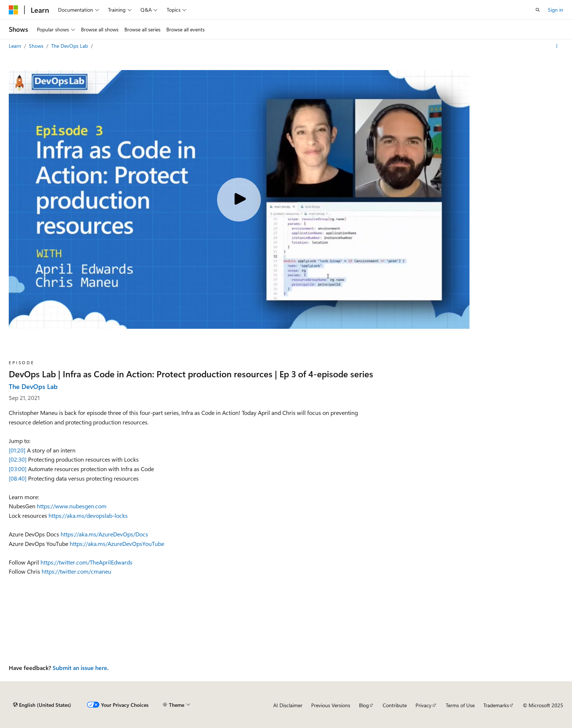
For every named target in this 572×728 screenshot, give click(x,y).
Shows (37, 46)
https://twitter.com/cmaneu (76, 571)
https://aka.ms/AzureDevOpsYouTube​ (117, 544)
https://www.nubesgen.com (72, 506)
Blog (364, 705)
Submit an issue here (80, 668)
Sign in (556, 10)
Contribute (395, 705)
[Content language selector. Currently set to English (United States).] (42, 705)
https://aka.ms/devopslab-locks (88, 515)
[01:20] (17, 450)
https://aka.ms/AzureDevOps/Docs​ (104, 534)
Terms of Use (460, 705)
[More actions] (557, 46)
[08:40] (18, 478)
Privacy (424, 705)
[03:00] (18, 469)
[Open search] (538, 10)
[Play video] (239, 200)
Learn (16, 46)
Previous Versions (331, 705)
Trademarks (496, 705)
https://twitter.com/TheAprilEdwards (86, 562)
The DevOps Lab (70, 46)
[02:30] (18, 459)
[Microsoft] (13, 10)
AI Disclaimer (288, 705)
